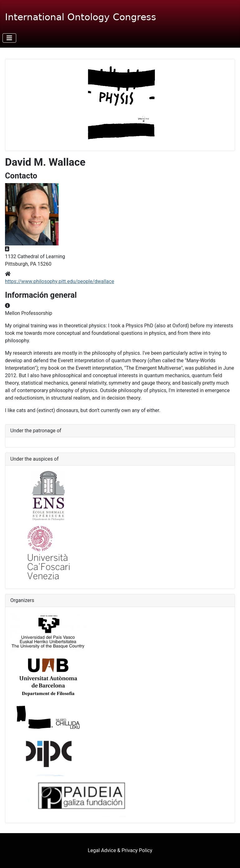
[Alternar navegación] (9, 38)
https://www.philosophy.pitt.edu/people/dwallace (60, 281)
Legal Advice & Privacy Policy (120, 850)
